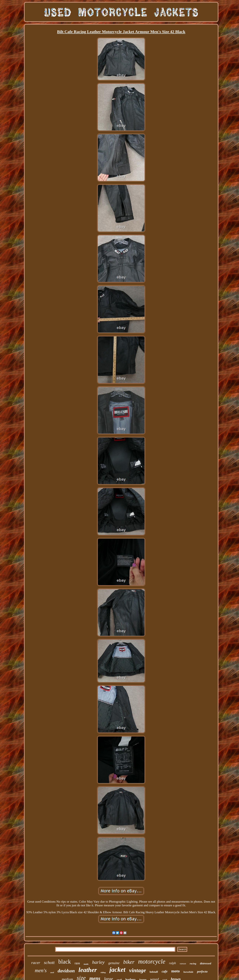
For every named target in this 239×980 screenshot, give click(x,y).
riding (103, 972)
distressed (206, 963)
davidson (66, 971)
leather (88, 970)
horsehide (188, 972)
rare (77, 963)
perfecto (202, 972)
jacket (117, 970)
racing (193, 963)
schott (49, 962)
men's (41, 970)
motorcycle (152, 962)
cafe (165, 971)
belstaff (154, 972)
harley (98, 962)
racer (36, 963)
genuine (114, 963)
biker (129, 962)
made (86, 964)
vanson (183, 964)
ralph (172, 963)
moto (176, 971)
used (52, 972)
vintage (138, 970)
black (65, 962)
